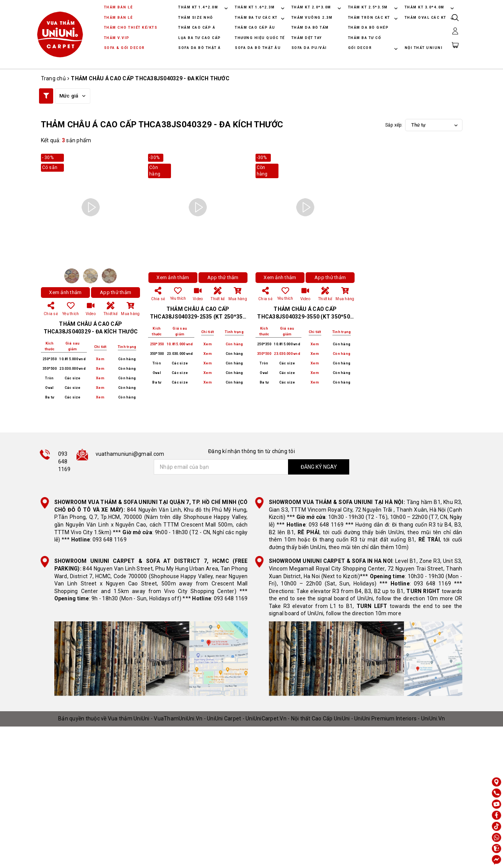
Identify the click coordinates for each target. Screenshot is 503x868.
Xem (100, 359)
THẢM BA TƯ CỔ (365, 38)
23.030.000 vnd (72, 369)
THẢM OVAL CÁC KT (426, 18)
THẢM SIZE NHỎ (196, 18)
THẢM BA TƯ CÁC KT (257, 18)
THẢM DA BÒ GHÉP (369, 28)
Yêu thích (178, 294)
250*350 (50, 359)
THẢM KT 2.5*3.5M (368, 7)
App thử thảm (116, 292)
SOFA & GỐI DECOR (125, 48)
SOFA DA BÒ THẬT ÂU (258, 48)
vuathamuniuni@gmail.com (130, 454)
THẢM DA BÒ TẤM (310, 28)
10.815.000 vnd (72, 359)
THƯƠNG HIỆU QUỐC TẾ (260, 38)
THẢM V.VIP (117, 38)
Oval (49, 388)
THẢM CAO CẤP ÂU (255, 28)
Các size (73, 378)
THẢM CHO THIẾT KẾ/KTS (131, 28)
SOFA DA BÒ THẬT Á (200, 48)
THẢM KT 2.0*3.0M (311, 7)
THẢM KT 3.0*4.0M (425, 7)
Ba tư (50, 397)
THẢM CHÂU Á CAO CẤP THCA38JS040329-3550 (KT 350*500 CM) (305, 316)
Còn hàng (127, 359)
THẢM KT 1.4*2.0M (198, 7)
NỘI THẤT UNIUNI (424, 48)
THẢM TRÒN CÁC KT (370, 18)
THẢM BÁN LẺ (119, 7)
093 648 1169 (64, 461)
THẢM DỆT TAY (307, 38)
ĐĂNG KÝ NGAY (319, 467)
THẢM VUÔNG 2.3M (312, 18)
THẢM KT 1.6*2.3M (255, 7)
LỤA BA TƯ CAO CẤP (200, 38)
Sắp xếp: (394, 125)
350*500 (50, 369)
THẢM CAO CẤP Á (197, 28)
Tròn (49, 378)
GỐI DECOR (361, 48)
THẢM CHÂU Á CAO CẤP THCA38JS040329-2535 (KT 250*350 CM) (198, 316)
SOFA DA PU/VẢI (309, 48)
